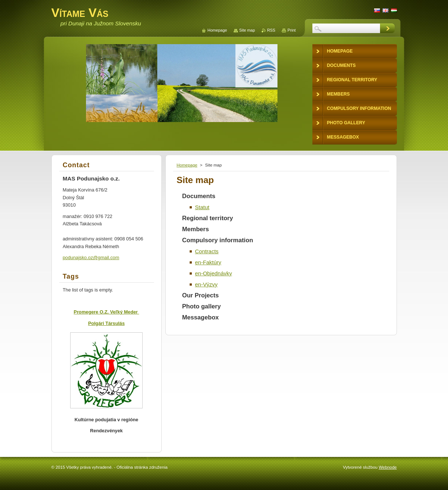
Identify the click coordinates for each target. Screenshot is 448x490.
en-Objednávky (214, 273)
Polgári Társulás (107, 323)
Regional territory (208, 218)
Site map (247, 30)
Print (291, 30)
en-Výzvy (207, 284)
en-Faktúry (208, 262)
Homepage (187, 165)
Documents (199, 196)
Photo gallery (202, 306)
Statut (202, 207)
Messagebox (201, 317)
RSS (271, 30)
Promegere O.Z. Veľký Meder (107, 312)
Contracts (207, 251)
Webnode (388, 467)
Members (196, 229)
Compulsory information (218, 240)
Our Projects (201, 295)
